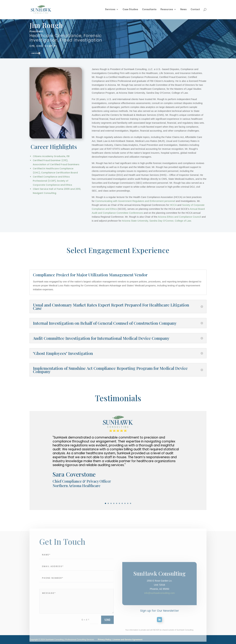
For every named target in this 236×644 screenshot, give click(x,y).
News (183, 9)
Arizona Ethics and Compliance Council (189, 217)
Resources (167, 9)
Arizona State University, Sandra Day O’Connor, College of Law (166, 221)
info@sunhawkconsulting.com (159, 610)
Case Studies (130, 9)
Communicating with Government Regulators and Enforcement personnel (145, 201)
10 (131, 503)
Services (110, 9)
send (107, 629)
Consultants (149, 9)
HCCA (183, 205)
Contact (195, 9)
